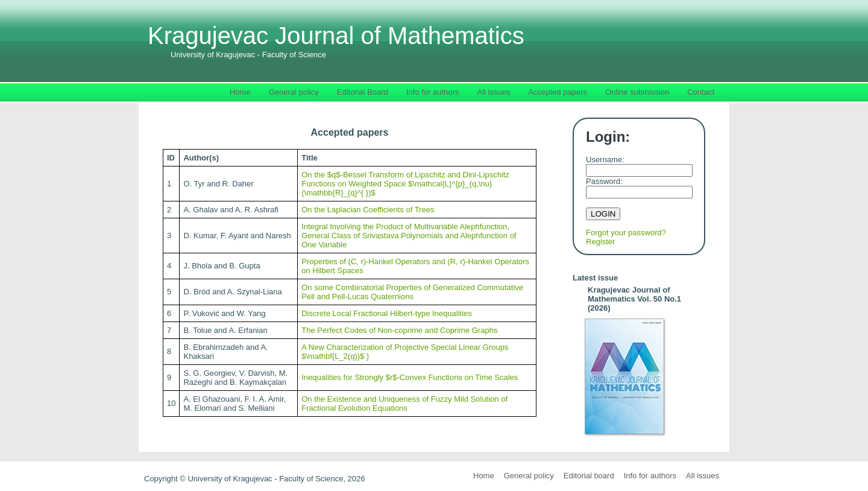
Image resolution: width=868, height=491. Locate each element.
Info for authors (650, 476)
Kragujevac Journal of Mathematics (336, 41)
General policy (529, 476)
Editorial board (589, 476)
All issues (703, 476)
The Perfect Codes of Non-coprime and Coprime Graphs (399, 330)
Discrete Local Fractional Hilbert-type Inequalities (387, 313)
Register (600, 242)
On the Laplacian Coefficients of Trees (368, 210)
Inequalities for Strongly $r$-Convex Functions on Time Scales (410, 377)
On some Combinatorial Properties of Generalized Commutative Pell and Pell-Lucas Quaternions (412, 292)
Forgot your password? (626, 233)
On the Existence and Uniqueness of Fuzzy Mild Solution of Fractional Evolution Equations (404, 404)
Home (484, 476)
